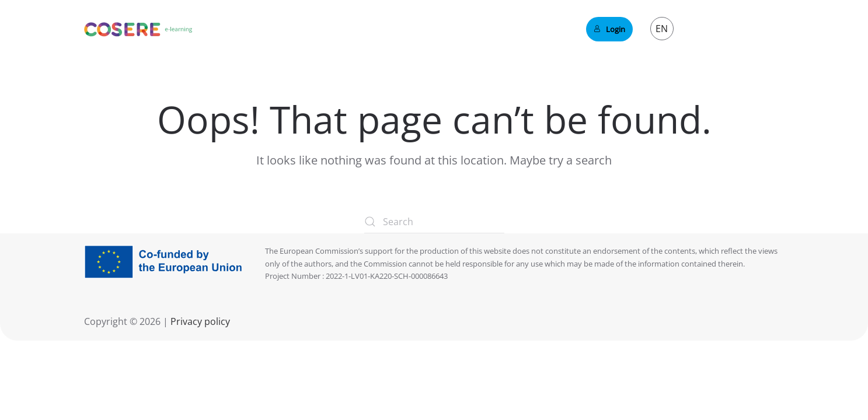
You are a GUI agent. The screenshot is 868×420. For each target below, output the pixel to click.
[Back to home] (138, 29)
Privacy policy (199, 321)
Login (609, 29)
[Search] (434, 222)
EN (662, 29)
